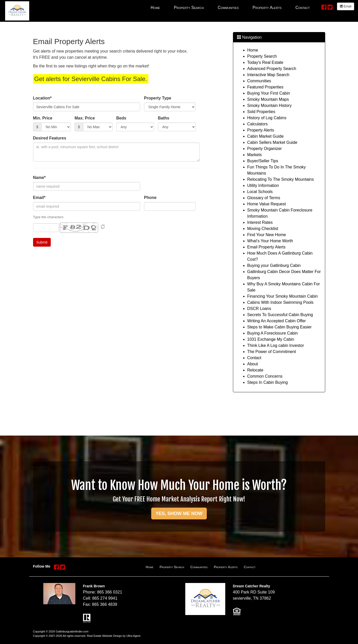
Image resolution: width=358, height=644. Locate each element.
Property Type (158, 98)
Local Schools (260, 192)
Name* (39, 178)
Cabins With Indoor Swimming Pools (280, 302)
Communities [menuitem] (228, 8)
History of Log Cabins (267, 118)
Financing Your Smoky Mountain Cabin (283, 296)
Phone (150, 198)
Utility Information (263, 185)
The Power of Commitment (272, 352)
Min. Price (43, 118)
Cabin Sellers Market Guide (272, 142)
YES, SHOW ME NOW (179, 514)
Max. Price (85, 118)
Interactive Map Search (268, 75)
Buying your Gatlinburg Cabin (274, 265)
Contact (254, 358)
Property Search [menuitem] (189, 8)
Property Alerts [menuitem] (267, 8)
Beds (121, 118)
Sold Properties (261, 112)
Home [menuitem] (155, 8)
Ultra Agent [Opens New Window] (133, 636)
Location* (42, 98)
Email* (39, 198)
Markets (255, 155)
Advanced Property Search (272, 69)
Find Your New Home (267, 235)
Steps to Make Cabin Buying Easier (280, 327)
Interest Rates (260, 222)
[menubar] (230, 7)
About (253, 364)
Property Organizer (265, 149)
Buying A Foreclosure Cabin (273, 333)
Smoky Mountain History (269, 105)
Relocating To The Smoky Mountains (281, 179)
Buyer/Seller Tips (263, 161)
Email (346, 6)
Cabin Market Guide (265, 136)
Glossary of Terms (264, 198)
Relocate (255, 370)
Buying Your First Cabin (269, 93)
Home (253, 50)
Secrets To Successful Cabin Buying (280, 315)
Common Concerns (265, 376)
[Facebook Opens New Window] (324, 7)
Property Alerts (261, 130)
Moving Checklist (263, 229)
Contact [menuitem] (303, 8)
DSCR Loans (259, 309)
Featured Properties (265, 87)
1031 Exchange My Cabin (271, 339)
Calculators (258, 124)
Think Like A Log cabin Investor (276, 345)
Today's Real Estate (265, 62)
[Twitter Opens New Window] (330, 7)
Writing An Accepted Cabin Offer (277, 321)
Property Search (262, 56)
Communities (259, 81)
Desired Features (50, 138)
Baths (163, 118)
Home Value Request (267, 204)
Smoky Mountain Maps (268, 99)
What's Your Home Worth (270, 241)
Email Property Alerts (266, 247)
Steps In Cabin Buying (268, 382)
